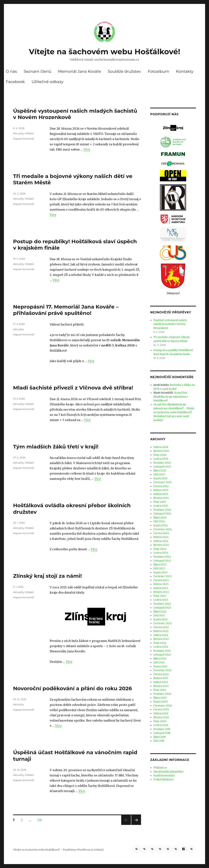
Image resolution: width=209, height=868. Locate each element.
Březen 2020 (161, 717)
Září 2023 (159, 568)
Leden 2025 (161, 506)
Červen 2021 (161, 674)
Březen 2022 (161, 639)
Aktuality (18, 133)
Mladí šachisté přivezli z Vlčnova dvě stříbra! (73, 388)
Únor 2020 (160, 721)
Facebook (15, 82)
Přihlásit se (160, 768)
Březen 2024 (161, 545)
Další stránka (136, 825)
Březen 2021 (161, 686)
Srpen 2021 (160, 666)
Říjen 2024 (160, 518)
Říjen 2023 (160, 565)
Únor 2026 (160, 455)
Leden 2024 (161, 553)
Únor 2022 (160, 643)
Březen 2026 (161, 451)
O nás (11, 71)
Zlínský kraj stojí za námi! (47, 576)
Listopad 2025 (162, 467)
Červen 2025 (161, 486)
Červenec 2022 (162, 623)
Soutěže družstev (124, 71)
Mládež (29, 133)
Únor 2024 (160, 549)
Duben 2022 (161, 635)
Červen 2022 (161, 627)
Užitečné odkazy (47, 82)
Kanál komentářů (164, 776)
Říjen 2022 (160, 612)
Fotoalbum (158, 71)
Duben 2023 (161, 588)
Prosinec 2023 (162, 557)
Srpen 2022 (160, 619)
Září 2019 (159, 741)
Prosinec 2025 (162, 463)
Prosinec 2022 (162, 604)
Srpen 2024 (161, 525)
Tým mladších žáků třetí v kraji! (56, 447)
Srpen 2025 (160, 478)
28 (41, 820)
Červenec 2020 (163, 706)
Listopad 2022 (162, 608)
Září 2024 (159, 521)
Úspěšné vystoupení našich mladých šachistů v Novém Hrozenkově (170, 324)
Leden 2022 (161, 647)
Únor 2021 (160, 690)
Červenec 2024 (163, 529)
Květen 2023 (161, 584)
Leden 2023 (161, 600)
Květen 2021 (161, 678)
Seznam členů (37, 71)
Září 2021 (159, 663)
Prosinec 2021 (162, 651)
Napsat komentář (24, 139)
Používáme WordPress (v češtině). (83, 850)
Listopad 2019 (162, 733)
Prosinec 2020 (162, 694)
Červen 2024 (161, 533)
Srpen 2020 (161, 702)
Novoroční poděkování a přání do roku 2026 (72, 688)
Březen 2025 (161, 498)
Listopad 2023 (162, 561)
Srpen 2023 (160, 572)
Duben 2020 (161, 713)
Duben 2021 (161, 682)
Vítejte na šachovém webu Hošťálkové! (104, 52)
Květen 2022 (161, 631)
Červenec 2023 (162, 576)
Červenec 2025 (162, 482)
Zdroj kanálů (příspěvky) (168, 772)
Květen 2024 (161, 537)
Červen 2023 (161, 580)
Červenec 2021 (162, 670)
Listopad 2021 (162, 655)
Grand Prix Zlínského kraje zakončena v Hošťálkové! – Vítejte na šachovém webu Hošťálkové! (174, 408)
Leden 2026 (161, 459)
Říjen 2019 (160, 737)
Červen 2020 (161, 710)
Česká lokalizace (164, 779)
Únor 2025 (160, 502)
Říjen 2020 (160, 698)
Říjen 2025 (160, 471)
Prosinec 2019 (162, 729)
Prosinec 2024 (162, 510)
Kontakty (185, 71)
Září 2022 (159, 616)
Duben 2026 (161, 447)
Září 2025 (159, 474)
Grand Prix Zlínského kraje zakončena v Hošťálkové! (171, 397)
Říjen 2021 (160, 659)
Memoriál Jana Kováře (80, 71)
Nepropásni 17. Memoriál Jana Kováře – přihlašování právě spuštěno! (66, 310)
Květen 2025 (161, 490)
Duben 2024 (161, 541)
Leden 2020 (161, 725)
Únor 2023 (160, 596)
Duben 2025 (161, 494)
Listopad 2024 (162, 514)
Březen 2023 (161, 592)
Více (87, 149)
